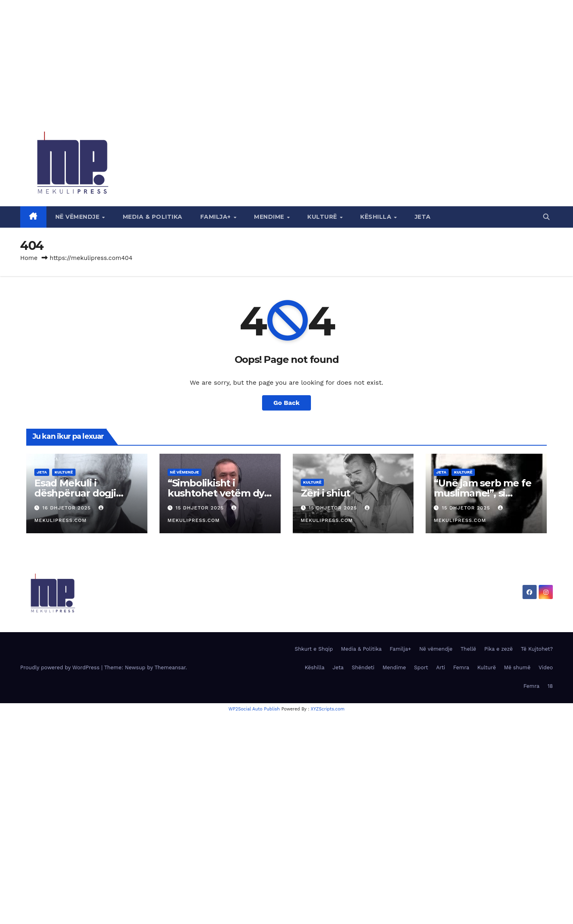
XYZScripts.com (328, 709)
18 (550, 686)
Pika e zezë (498, 649)
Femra (461, 667)
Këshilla (377, 217)
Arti (441, 667)
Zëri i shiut (326, 493)
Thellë (469, 649)
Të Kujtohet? (537, 649)
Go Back (286, 403)
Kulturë (323, 217)
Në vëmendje (78, 217)
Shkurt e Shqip (314, 649)
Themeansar (170, 667)
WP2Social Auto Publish (254, 709)
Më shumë (517, 667)
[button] (546, 217)
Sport (421, 667)
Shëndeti (363, 667)
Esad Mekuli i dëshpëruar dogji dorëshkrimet (75, 493)
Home (29, 258)
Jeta (423, 217)
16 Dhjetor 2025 (68, 508)
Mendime (270, 217)
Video (546, 667)
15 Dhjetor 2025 (201, 508)
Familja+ (217, 217)
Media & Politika (153, 217)
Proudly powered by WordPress (61, 667)
